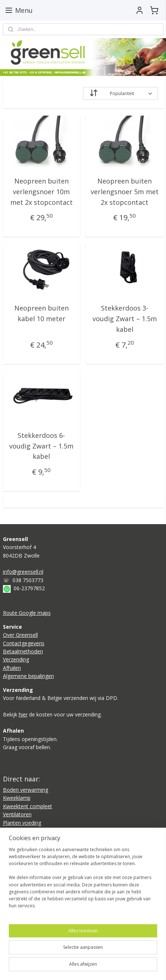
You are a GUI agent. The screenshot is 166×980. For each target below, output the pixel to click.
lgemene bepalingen (30, 676)
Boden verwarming (26, 790)
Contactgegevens (24, 643)
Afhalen (12, 668)
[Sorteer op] (120, 93)
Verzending (16, 659)
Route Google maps (27, 613)
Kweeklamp (17, 798)
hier (23, 714)
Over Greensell (20, 635)
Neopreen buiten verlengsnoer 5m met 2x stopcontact (125, 192)
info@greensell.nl (23, 572)
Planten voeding (22, 823)
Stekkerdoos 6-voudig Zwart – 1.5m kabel (41, 446)
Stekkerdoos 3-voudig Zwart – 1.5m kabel (125, 319)
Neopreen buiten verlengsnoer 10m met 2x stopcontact (41, 192)
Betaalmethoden (23, 651)
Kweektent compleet (28, 806)
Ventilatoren (17, 814)
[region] (83, 881)
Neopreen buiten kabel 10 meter (41, 313)
